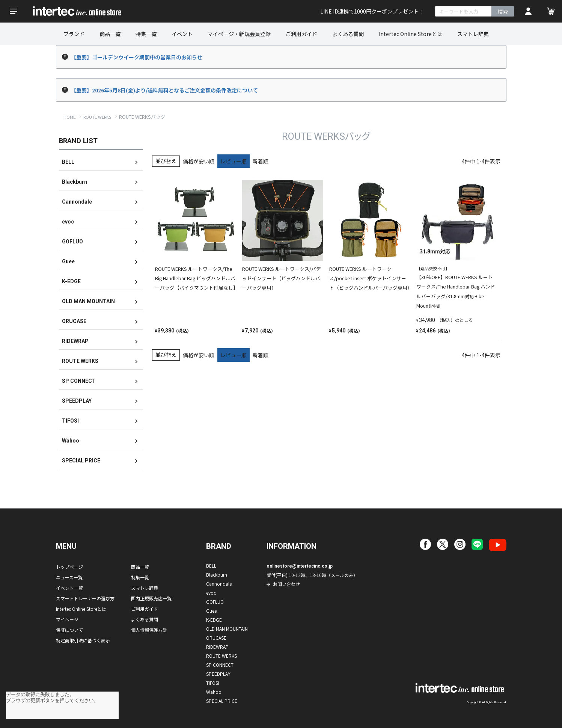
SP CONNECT (79, 381)
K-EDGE (71, 281)
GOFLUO (72, 242)
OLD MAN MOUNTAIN (88, 301)
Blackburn (75, 182)
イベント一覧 (69, 588)
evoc (68, 222)
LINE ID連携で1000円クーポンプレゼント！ (372, 11)
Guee (68, 261)
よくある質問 (348, 34)
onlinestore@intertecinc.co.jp (300, 566)
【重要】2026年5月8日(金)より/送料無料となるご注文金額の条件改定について (164, 90)
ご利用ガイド (301, 34)
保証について (69, 630)
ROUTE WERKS (97, 117)
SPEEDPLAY (77, 401)
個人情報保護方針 (149, 630)
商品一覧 (110, 34)
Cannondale (77, 202)
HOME (69, 117)
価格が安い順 (199, 161)
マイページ (67, 619)
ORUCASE (74, 321)
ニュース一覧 (69, 577)
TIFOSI (70, 421)
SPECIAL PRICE (81, 461)
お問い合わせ (286, 584)
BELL (68, 162)
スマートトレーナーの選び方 (85, 598)
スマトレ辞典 (473, 34)
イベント (182, 34)
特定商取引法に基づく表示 (83, 640)
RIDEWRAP (75, 341)
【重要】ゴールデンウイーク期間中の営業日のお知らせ (137, 57)
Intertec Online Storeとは (411, 34)
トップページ (69, 567)
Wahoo (71, 441)
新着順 (261, 161)
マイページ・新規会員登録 (239, 34)
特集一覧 (146, 34)
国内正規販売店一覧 (151, 598)
